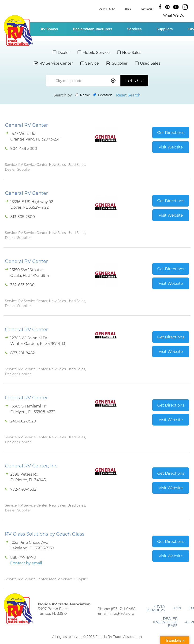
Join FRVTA (107, 8)
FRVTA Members (156, 608)
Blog (128, 8)
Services (134, 29)
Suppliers (165, 29)
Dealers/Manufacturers (93, 29)
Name (83, 95)
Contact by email (26, 563)
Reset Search (128, 95)
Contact (147, 8)
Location (103, 95)
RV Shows (49, 29)
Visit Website (171, 147)
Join (177, 608)
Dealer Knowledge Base (165, 622)
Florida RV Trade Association (18, 31)
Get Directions (171, 133)
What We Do (174, 15)
